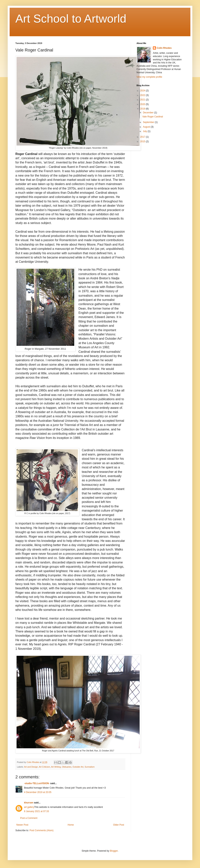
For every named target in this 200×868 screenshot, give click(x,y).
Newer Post (22, 825)
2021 (143, 100)
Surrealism (90, 767)
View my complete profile (149, 77)
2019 (143, 109)
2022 (143, 95)
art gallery (29, 807)
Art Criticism (44, 767)
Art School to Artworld (71, 19)
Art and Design (31, 767)
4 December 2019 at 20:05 (38, 792)
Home (71, 825)
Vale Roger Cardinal (153, 117)
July (145, 131)
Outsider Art (78, 767)
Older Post (119, 825)
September (149, 122)
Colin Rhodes (164, 48)
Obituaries (67, 767)
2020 (143, 104)
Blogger (114, 851)
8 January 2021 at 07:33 (36, 811)
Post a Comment (29, 818)
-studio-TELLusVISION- (37, 783)
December (149, 113)
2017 (143, 137)
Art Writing (56, 767)
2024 (143, 91)
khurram (29, 803)
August (147, 127)
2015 (143, 141)
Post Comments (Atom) (41, 830)
